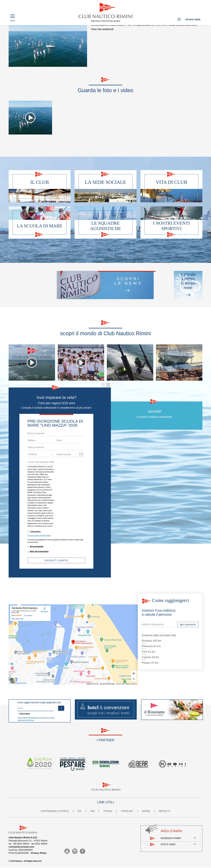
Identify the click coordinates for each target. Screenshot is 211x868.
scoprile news (79, 285)
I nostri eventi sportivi (171, 226)
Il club (40, 182)
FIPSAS (108, 811)
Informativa (35, 532)
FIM (93, 811)
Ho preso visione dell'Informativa (39, 536)
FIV (80, 811)
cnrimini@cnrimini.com (21, 847)
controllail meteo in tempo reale (154, 285)
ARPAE (146, 811)
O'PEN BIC (127, 811)
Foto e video (177, 847)
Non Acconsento (39, 552)
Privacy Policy (39, 853)
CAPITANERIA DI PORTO (55, 811)
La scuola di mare (39, 226)
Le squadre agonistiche (106, 226)
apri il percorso (188, 625)
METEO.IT (165, 811)
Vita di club (171, 182)
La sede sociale (105, 182)
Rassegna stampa (177, 839)
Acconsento (37, 547)
